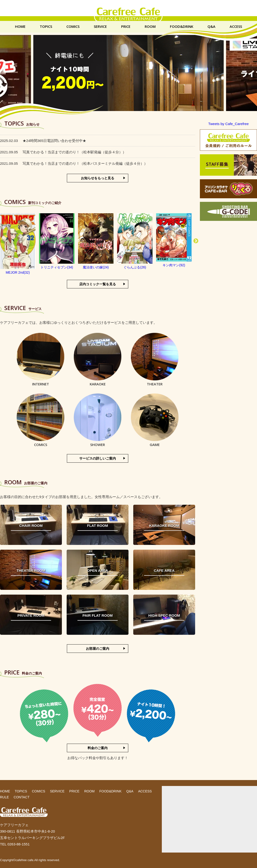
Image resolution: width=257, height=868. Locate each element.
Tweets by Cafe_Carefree (228, 124)
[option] (18, 244)
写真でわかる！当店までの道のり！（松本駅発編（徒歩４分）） (63, 152)
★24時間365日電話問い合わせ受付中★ (43, 141)
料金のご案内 (98, 748)
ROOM (150, 27)
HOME (20, 27)
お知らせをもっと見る (98, 178)
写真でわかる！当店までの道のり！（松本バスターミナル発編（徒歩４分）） (74, 163)
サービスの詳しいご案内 (98, 458)
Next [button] (196, 241)
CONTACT (22, 797)
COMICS (73, 27)
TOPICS (46, 27)
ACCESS (236, 27)
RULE (4, 797)
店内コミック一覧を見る (98, 284)
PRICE (126, 27)
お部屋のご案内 (98, 649)
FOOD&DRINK (182, 27)
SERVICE (100, 27)
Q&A (211, 27)
